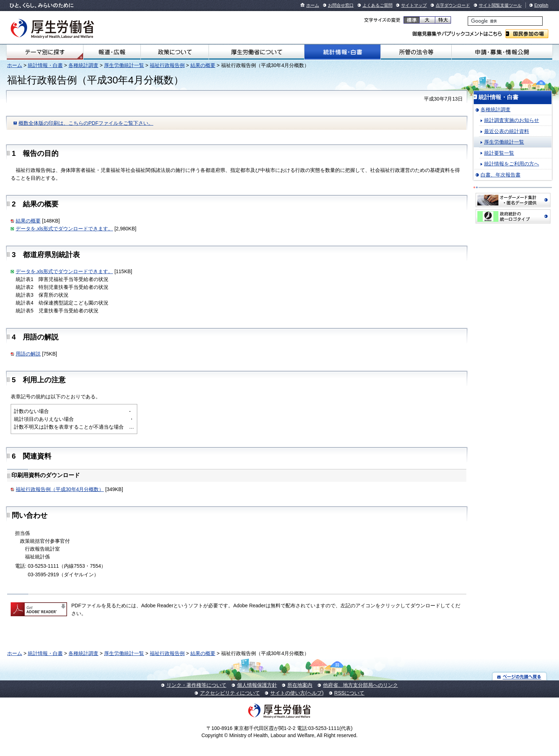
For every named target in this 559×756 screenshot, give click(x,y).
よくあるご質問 (378, 5)
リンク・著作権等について (196, 685)
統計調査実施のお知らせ (512, 120)
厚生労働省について (257, 52)
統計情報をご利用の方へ (512, 164)
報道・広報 (112, 52)
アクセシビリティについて (230, 693)
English (541, 5)
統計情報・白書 (342, 52)
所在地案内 (300, 685)
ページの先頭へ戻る (520, 676)
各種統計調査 (83, 65)
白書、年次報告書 (501, 175)
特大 (443, 20)
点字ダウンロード (453, 5)
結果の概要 (203, 65)
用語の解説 (28, 354)
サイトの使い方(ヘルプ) (297, 693)
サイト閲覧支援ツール (500, 5)
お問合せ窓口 (341, 5)
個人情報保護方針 (257, 685)
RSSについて (350, 693)
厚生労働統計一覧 (124, 65)
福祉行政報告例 (167, 65)
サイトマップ (414, 5)
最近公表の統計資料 (507, 131)
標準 (412, 20)
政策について (175, 52)
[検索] (505, 21)
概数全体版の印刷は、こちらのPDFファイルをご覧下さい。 (86, 123)
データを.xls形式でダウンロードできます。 (64, 229)
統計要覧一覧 (499, 153)
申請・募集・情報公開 (502, 52)
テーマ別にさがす (45, 52)
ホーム (313, 5)
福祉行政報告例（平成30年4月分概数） (60, 489)
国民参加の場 (527, 34)
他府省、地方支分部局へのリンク (360, 685)
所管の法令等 (416, 52)
